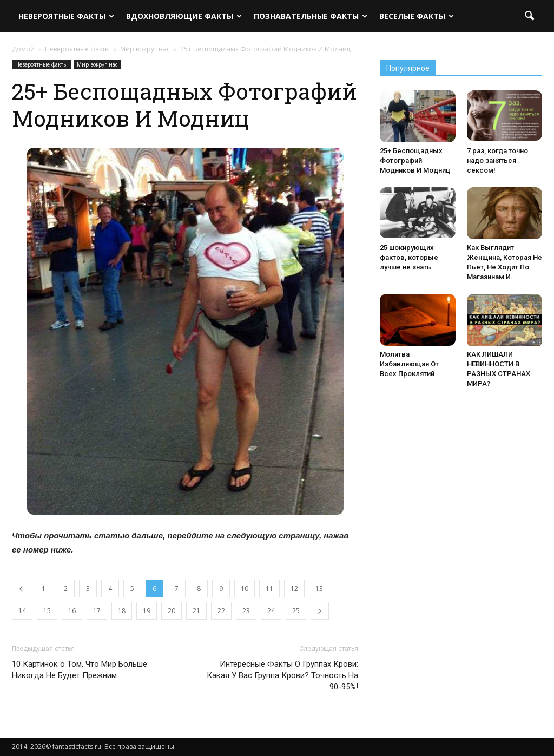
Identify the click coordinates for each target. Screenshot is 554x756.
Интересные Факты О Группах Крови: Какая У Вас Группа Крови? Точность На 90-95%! (282, 675)
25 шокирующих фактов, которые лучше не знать (409, 257)
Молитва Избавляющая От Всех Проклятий (409, 364)
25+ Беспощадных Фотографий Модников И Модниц (415, 160)
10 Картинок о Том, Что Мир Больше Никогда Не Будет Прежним (80, 670)
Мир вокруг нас (97, 64)
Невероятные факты (66, 16)
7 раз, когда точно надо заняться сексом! (497, 160)
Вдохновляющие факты (184, 16)
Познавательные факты (311, 16)
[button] (529, 16)
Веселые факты (417, 16)
